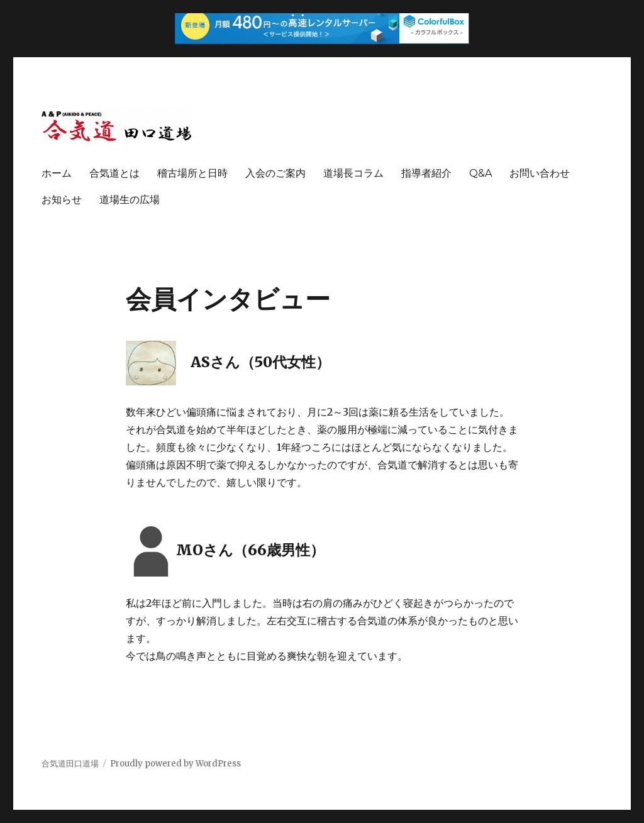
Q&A (480, 173)
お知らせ (62, 200)
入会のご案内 (275, 173)
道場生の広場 (130, 200)
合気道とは (114, 173)
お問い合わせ (540, 173)
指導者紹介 (426, 173)
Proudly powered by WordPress (175, 764)
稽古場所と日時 (192, 173)
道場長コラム (353, 173)
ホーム (57, 173)
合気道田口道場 (70, 764)
